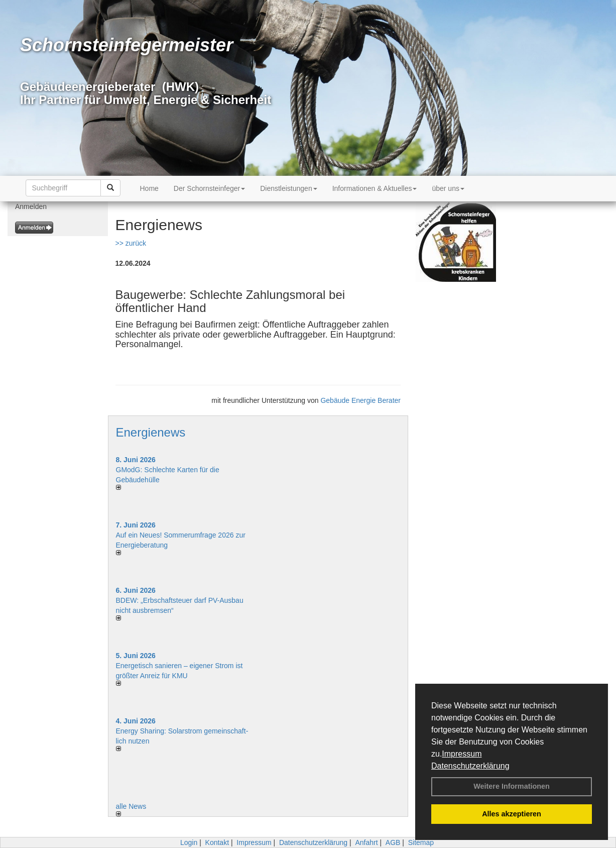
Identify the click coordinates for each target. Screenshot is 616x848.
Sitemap (421, 842)
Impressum (462, 754)
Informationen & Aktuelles (375, 188)
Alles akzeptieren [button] (512, 814)
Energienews (151, 432)
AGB (393, 842)
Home (149, 188)
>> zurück (131, 243)
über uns (448, 188)
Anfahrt (366, 842)
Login (189, 842)
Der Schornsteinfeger (209, 188)
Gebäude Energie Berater (360, 400)
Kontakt (217, 842)
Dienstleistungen (289, 188)
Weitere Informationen (512, 786)
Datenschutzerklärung (470, 766)
